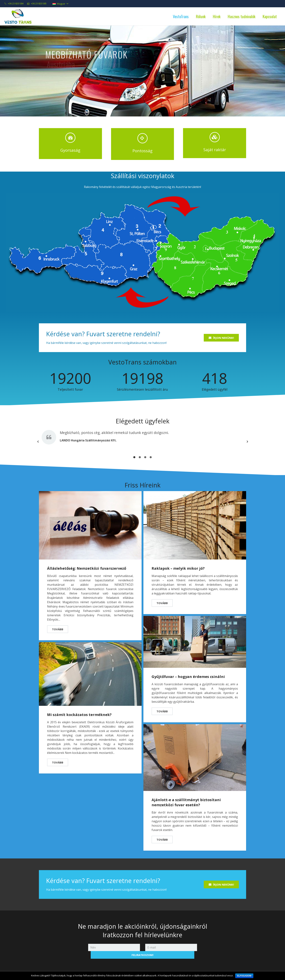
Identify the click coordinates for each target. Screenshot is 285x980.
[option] (142, 432)
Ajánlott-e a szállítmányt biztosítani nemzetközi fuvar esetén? (186, 798)
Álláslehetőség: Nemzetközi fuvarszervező (87, 564)
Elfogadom (244, 976)
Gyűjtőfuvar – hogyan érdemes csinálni (188, 672)
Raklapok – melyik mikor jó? (178, 564)
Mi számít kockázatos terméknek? (79, 710)
